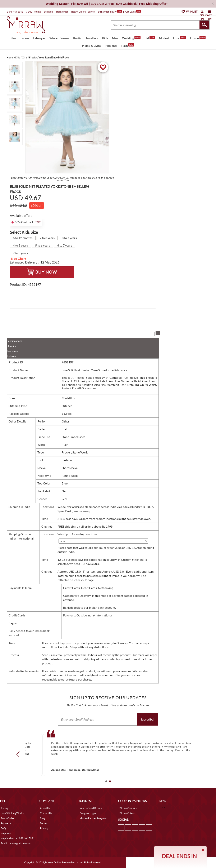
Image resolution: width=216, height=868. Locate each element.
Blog (42, 818)
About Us (45, 808)
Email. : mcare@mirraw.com (16, 843)
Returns (11, 356)
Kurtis (77, 38)
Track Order (62, 12)
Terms (43, 823)
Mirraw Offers (127, 813)
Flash (127, 45)
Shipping (12, 346)
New (13, 38)
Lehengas (39, 38)
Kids (105, 38)
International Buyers (91, 808)
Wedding (131, 38)
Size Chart (19, 259)
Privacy (44, 828)
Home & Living (92, 46)
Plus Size (111, 46)
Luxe (180, 38)
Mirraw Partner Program (93, 818)
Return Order (78, 12)
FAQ (3, 828)
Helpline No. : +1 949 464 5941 (18, 838)
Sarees (25, 38)
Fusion (198, 38)
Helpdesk (6, 833)
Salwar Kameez (59, 38)
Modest (164, 38)
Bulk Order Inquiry (107, 12)
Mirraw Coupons (128, 808)
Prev (19, 754)
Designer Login (88, 813)
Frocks (66, 452)
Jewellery (92, 38)
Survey (91, 12)
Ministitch (68, 398)
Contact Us (46, 813)
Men (115, 38)
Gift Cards (133, 12)
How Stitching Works (12, 813)
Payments (12, 351)
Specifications (15, 341)
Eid (150, 38)
